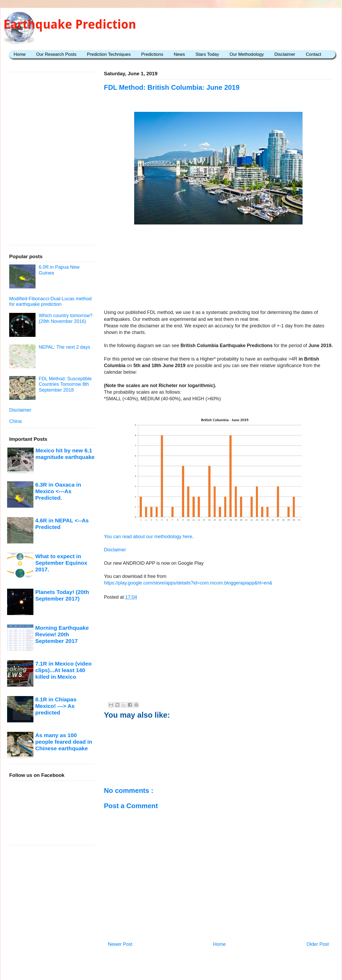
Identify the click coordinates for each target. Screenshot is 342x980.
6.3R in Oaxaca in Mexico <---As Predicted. (58, 491)
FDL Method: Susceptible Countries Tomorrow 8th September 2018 (65, 384)
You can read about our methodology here (148, 537)
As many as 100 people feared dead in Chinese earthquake (64, 742)
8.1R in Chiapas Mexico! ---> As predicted (56, 706)
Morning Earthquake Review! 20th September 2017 (62, 634)
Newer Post (120, 944)
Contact (313, 54)
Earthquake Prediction (70, 24)
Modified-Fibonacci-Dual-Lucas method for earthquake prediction (50, 302)
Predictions (152, 54)
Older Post (318, 944)
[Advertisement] (218, 268)
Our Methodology (247, 54)
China (15, 421)
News (180, 54)
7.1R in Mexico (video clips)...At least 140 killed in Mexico (63, 670)
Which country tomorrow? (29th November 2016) (66, 318)
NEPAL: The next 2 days (64, 347)
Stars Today (207, 54)
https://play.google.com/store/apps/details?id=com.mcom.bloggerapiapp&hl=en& (188, 583)
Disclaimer (285, 54)
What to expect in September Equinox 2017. (61, 563)
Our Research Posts (56, 54)
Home (20, 54)
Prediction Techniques (109, 54)
